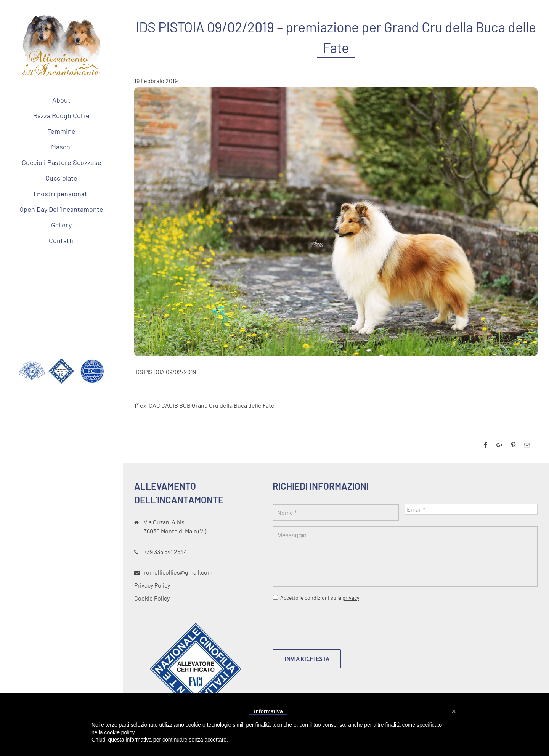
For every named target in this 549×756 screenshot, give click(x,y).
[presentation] (331, 622)
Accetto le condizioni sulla (320, 598)
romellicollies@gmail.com (178, 572)
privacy (351, 598)
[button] (454, 711)
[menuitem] (61, 100)
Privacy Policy (152, 585)
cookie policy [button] (119, 732)
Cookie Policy (152, 598)
